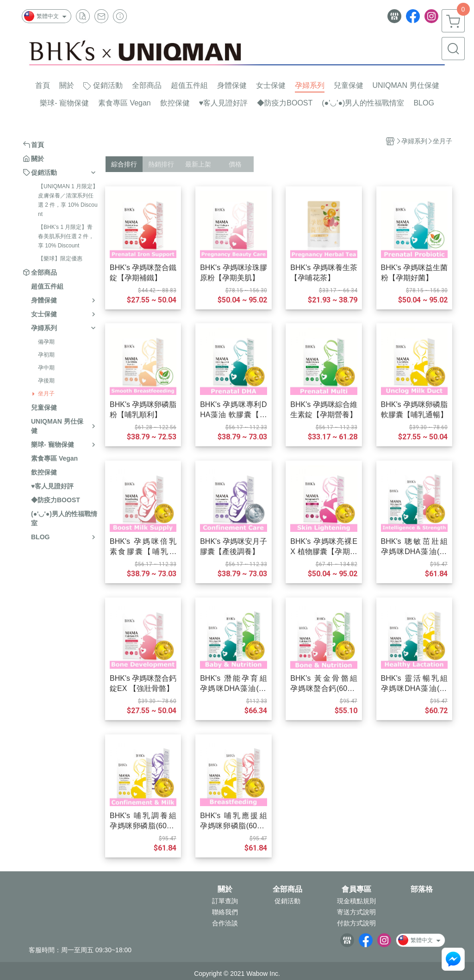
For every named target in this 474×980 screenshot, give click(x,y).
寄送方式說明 (356, 912)
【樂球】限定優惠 (60, 259)
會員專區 (356, 889)
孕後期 (46, 381)
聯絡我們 (225, 912)
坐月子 (46, 394)
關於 (225, 889)
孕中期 (46, 368)
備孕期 (46, 342)
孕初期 (46, 355)
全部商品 (287, 889)
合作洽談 (225, 923)
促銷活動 (287, 901)
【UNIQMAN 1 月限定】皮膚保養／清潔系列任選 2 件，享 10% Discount (68, 200)
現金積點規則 (356, 901)
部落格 (422, 889)
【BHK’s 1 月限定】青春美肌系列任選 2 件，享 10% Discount (66, 236)
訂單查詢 (225, 901)
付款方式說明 (356, 923)
